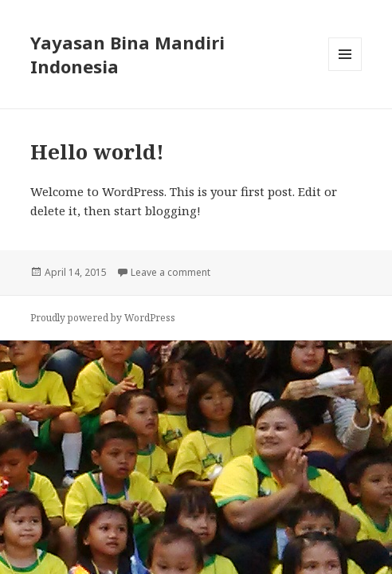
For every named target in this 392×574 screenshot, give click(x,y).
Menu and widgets (345, 71)
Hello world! (97, 151)
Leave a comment (171, 272)
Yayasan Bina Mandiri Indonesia (127, 54)
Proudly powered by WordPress (103, 318)
